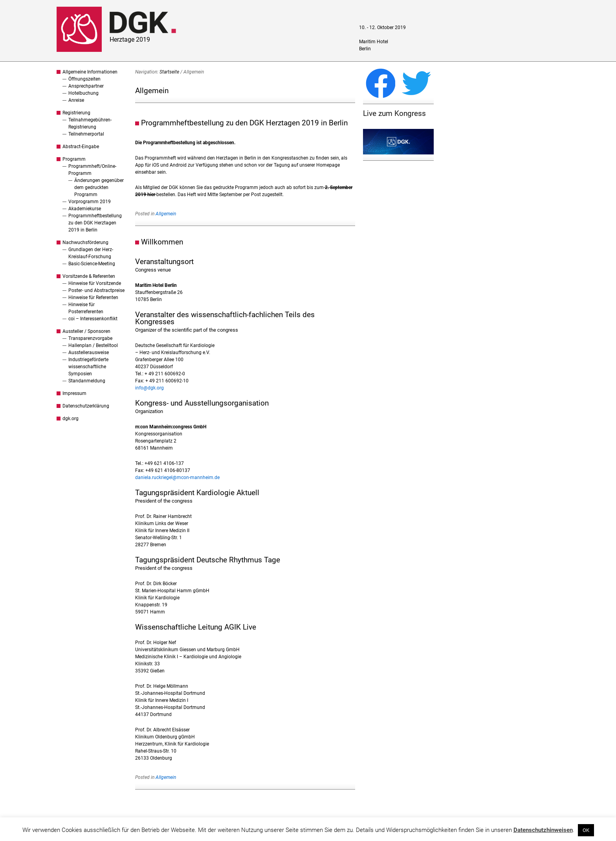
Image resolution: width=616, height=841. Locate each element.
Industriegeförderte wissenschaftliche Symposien (88, 367)
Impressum (74, 393)
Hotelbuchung (83, 93)
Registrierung (76, 113)
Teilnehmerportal (86, 134)
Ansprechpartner (86, 86)
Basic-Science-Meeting (92, 264)
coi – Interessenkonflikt (93, 319)
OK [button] (586, 830)
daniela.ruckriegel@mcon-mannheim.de (177, 477)
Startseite (169, 72)
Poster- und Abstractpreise (96, 290)
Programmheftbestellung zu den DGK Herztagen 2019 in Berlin (95, 223)
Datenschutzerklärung (86, 406)
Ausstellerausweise (89, 353)
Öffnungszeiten (84, 79)
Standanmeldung (87, 381)
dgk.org (71, 419)
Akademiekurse (85, 209)
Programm (74, 159)
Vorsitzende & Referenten (89, 276)
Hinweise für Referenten (93, 297)
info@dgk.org (149, 388)
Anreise (76, 100)
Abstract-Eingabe (81, 147)
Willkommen (162, 242)
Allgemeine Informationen (90, 72)
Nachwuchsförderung (85, 242)
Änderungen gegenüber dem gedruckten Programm (99, 187)
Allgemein (166, 214)
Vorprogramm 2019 (90, 202)
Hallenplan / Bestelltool (93, 345)
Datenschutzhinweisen (543, 830)
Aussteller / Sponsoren (86, 331)
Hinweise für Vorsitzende (95, 283)
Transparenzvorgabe (90, 338)
